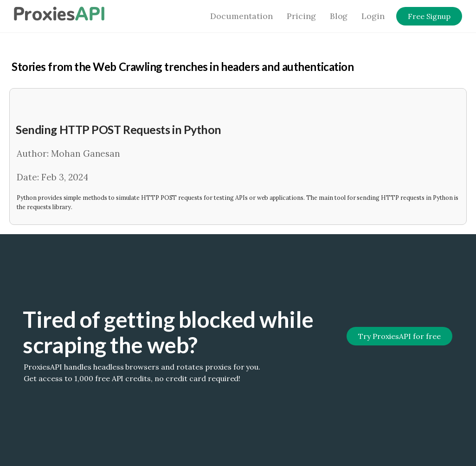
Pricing (301, 16)
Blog (339, 16)
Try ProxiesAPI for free (399, 336)
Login (373, 16)
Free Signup (429, 16)
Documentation (241, 16)
